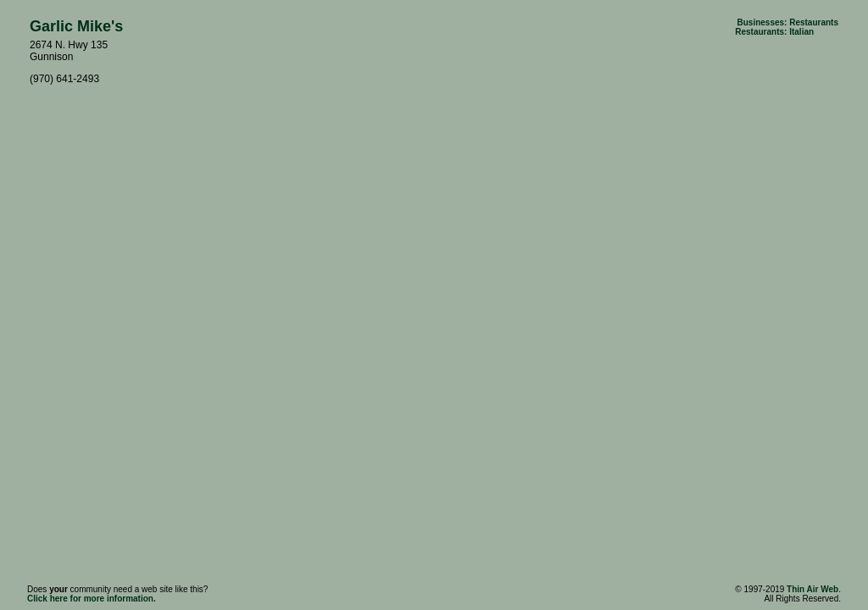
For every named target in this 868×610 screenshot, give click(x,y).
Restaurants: (761, 32)
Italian (801, 32)
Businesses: (762, 22)
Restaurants (814, 22)
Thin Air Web (812, 589)
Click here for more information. (92, 599)
